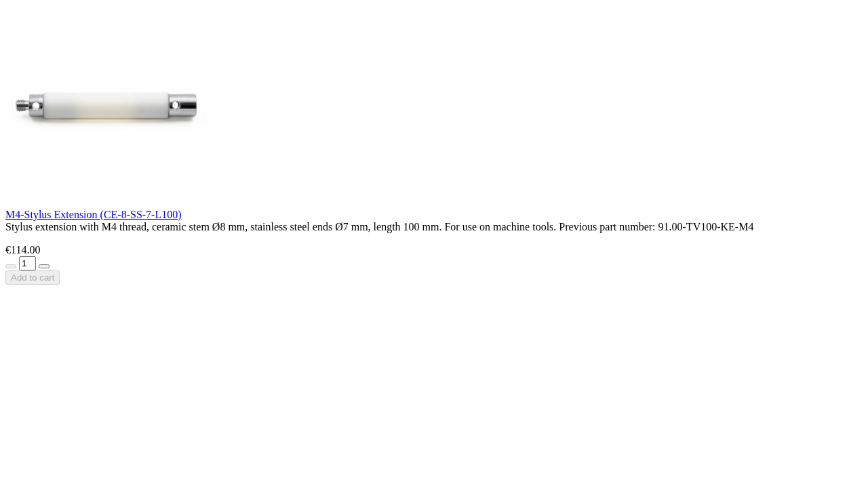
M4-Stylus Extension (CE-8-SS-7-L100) (94, 215)
